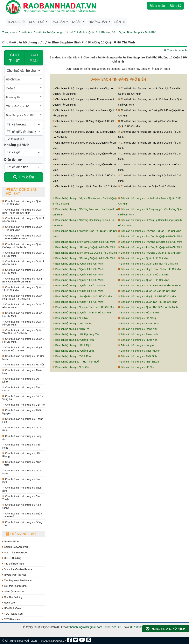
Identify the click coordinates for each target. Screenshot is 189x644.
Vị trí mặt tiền (14, 139)
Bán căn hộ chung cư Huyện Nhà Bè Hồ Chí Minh (148, 296)
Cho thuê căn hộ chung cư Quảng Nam (23, 472)
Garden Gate (10, 541)
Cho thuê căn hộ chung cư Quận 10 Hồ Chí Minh (22, 228)
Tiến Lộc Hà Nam (13, 592)
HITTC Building (12, 558)
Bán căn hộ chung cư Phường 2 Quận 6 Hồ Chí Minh (150, 253)
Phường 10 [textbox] (13, 97)
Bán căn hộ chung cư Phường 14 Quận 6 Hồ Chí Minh (150, 236)
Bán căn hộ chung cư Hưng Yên (138, 340)
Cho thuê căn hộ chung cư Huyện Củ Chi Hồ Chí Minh (23, 349)
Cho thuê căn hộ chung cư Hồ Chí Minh (23, 358)
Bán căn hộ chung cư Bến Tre (71, 329)
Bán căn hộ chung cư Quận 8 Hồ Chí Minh (78, 291)
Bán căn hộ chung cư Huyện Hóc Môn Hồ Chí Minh (83, 296)
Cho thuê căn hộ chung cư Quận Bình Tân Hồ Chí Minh (85, 186)
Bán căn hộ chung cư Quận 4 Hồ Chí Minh (78, 302)
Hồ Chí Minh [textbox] (14, 79)
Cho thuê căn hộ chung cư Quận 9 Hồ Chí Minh (23, 254)
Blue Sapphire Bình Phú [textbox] (21, 115)
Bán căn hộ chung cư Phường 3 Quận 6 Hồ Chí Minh (84, 247)
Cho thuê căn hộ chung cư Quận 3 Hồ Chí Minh (23, 340)
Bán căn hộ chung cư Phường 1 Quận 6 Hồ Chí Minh (84, 242)
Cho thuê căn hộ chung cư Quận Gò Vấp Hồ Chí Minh (22, 246)
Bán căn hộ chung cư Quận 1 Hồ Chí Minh (78, 280)
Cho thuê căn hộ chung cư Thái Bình (22, 489)
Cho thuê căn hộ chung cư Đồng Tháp (22, 524)
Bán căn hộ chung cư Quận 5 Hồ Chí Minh (144, 275)
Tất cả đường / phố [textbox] (18, 106)
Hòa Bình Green (12, 608)
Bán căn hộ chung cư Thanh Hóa (138, 334)
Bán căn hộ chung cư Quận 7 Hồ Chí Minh (144, 258)
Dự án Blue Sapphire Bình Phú (137, 32)
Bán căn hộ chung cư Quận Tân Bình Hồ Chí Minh (82, 313)
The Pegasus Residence (17, 580)
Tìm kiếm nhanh (175, 50)
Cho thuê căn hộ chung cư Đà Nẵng (21, 380)
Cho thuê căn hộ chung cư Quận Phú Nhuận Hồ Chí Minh (22, 297)
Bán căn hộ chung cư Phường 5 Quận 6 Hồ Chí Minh (84, 258)
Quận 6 (93, 32)
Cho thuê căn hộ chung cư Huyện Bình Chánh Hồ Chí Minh (23, 280)
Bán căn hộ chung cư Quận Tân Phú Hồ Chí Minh (148, 302)
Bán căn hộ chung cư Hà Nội (70, 318)
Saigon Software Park (15, 547)
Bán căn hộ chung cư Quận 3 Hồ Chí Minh (144, 280)
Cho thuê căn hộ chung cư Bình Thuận (22, 498)
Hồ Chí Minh (77, 32)
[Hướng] (24, 124)
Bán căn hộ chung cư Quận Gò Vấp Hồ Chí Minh (147, 291)
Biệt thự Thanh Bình (14, 586)
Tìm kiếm (24, 177)
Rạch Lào (9, 603)
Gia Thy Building (12, 597)
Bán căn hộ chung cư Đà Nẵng (137, 318)
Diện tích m (13, 159)
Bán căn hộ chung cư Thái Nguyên (139, 351)
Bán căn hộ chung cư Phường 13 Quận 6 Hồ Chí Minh (150, 242)
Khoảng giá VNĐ (16, 145)
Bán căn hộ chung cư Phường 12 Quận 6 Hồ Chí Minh (85, 253)
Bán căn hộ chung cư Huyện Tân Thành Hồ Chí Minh (84, 307)
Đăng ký (175, 6)
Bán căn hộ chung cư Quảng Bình (73, 351)
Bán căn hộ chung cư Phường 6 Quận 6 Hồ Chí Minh (150, 231)
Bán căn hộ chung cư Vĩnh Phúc (72, 356)
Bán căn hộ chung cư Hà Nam (137, 367)
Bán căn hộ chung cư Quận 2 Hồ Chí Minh (78, 269)
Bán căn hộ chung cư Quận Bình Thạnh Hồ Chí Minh (149, 285)
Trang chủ (16, 22)
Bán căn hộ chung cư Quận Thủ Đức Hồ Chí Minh (148, 307)
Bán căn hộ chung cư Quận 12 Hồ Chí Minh (79, 285)
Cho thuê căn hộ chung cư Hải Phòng (21, 455)
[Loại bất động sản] (24, 71)
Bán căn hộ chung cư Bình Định (72, 345)
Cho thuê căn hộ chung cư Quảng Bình (23, 429)
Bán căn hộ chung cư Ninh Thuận (139, 362)
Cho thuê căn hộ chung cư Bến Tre (24, 405)
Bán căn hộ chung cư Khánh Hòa (138, 323)
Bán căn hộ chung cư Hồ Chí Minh (139, 313)
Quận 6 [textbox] (10, 88)
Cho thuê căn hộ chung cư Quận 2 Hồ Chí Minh (23, 220)
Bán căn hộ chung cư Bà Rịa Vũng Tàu (76, 334)
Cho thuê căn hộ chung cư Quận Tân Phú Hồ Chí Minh (22, 332)
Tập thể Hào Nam (13, 564)
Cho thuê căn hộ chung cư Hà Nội (23, 365)
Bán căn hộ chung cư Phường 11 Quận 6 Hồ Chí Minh (150, 247)
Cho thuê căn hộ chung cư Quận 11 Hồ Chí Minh (22, 289)
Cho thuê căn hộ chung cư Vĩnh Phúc (22, 446)
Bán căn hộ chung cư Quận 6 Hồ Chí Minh (78, 275)
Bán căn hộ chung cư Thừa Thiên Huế (76, 362)
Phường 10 (108, 32)
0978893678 (138, 627)
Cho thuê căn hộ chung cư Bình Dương (22, 389)
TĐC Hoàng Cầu (12, 614)
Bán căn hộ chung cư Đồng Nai (137, 329)
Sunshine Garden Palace (17, 569)
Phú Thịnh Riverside (15, 553)
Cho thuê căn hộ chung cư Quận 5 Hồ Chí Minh (23, 315)
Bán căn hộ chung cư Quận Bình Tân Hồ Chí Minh (148, 264)
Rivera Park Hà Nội (14, 575)
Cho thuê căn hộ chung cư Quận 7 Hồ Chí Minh (147, 186)
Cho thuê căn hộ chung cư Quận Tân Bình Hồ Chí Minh (22, 237)
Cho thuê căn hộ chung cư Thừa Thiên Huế (22, 515)
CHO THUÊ (14, 58)
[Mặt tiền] (6, 139)
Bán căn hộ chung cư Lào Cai (71, 367)
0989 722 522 (113, 627)
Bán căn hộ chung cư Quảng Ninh (73, 340)
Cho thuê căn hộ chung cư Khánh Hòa (23, 420)
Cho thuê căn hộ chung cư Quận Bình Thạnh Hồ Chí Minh (22, 211)
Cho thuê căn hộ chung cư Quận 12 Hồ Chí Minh (22, 203)
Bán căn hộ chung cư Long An (137, 345)
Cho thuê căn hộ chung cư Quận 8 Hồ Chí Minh (23, 271)
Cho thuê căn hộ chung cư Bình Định (22, 481)
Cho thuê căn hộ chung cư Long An (22, 438)
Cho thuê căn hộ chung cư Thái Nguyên (22, 412)
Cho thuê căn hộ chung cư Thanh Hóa (23, 372)
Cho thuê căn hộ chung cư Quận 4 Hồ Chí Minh (23, 323)
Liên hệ (120, 22)
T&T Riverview (11, 619)
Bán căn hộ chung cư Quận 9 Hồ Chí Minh (78, 264)
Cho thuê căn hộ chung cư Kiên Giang (22, 506)
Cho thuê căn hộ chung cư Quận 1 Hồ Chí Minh (23, 263)
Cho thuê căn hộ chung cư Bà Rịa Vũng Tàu (23, 398)
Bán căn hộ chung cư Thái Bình (137, 356)
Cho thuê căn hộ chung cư (49, 32)
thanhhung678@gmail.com (86, 627)
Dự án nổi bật (21, 534)
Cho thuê (24, 32)
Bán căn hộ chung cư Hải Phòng (72, 323)
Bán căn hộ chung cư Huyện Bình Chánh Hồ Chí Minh (150, 269)
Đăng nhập (157, 6)
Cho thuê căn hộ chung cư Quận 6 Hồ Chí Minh (23, 306)
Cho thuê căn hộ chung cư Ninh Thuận (22, 464)
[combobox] (24, 80)
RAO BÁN (34, 58)
